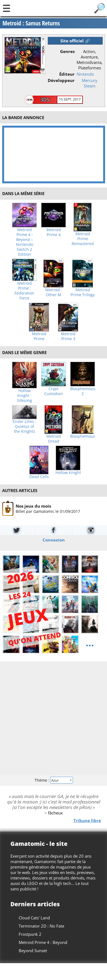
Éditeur (67, 74)
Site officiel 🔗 (75, 41)
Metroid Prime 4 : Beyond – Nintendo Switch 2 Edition (25, 242)
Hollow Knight (68, 473)
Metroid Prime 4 (54, 232)
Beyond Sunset (33, 950)
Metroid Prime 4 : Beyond (43, 942)
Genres (67, 51)
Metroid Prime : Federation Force (24, 291)
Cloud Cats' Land (34, 918)
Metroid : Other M (54, 292)
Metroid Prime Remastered (83, 239)
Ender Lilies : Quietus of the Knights (24, 426)
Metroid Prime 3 (68, 336)
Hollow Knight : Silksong (25, 396)
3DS (45, 99)
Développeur (61, 80)
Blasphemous (83, 436)
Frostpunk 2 (30, 934)
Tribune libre (87, 820)
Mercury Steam (90, 83)
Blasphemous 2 (83, 391)
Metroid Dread (54, 439)
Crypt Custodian (54, 391)
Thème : (54, 780)
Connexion (54, 540)
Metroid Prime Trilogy (83, 292)
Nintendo (85, 74)
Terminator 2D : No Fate (41, 926)
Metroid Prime (39, 336)
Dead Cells (39, 477)
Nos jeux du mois (33, 506)
